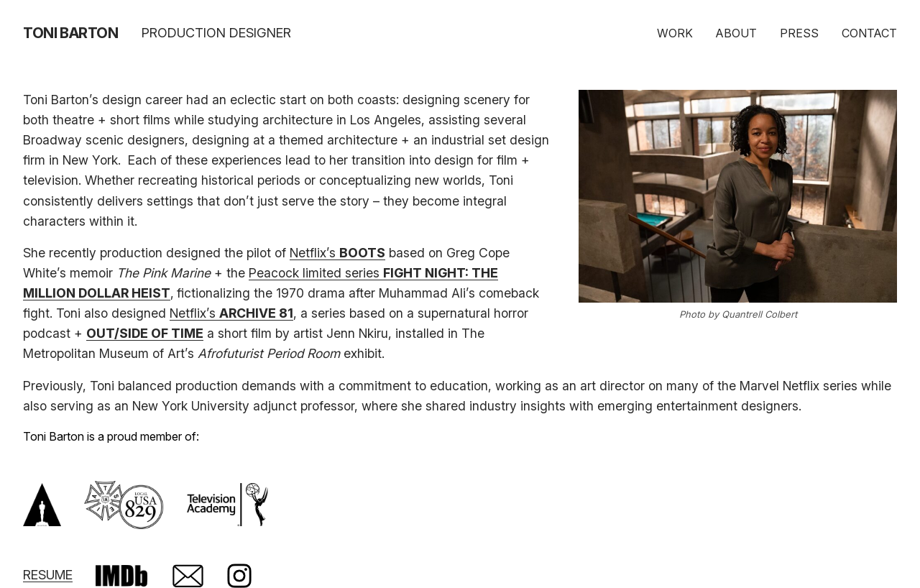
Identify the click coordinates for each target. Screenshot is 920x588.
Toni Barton (71, 33)
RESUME (48, 575)
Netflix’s (337, 253)
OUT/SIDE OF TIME (145, 333)
